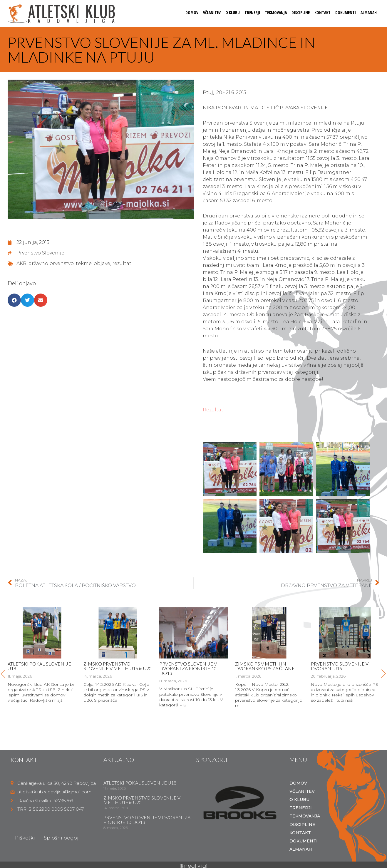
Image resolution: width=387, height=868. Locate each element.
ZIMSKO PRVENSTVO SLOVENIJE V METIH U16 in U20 (118, 666)
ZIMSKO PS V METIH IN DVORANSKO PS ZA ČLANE (265, 666)
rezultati (123, 263)
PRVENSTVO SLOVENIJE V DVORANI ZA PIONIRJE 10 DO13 (188, 668)
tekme (84, 263)
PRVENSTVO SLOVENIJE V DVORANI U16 (340, 666)
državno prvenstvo (51, 263)
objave (102, 263)
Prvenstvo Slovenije (40, 253)
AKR (21, 263)
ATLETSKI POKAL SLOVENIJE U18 (39, 666)
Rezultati (214, 410)
